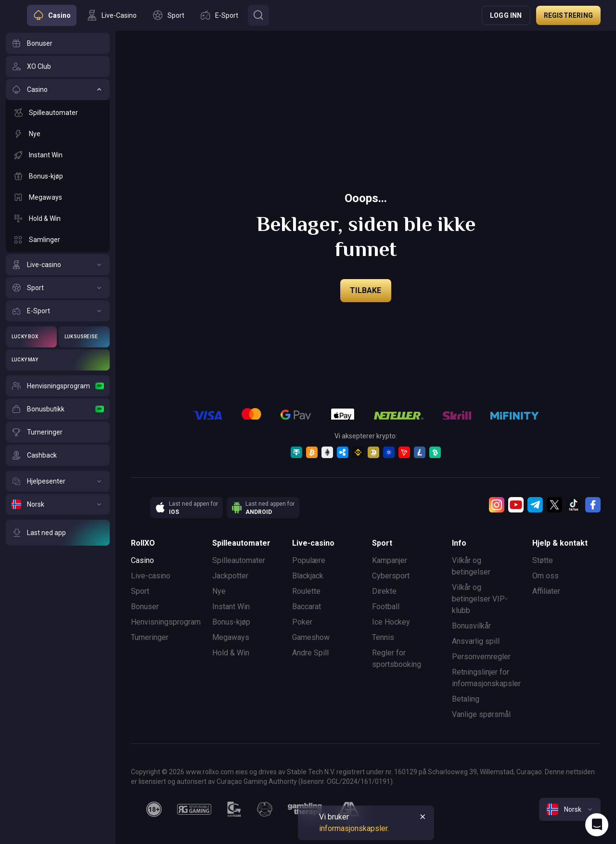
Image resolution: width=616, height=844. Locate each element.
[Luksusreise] (84, 337)
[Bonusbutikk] (58, 409)
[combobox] (570, 809)
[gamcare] (234, 809)
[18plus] (154, 809)
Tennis (383, 637)
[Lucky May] (58, 360)
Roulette (306, 591)
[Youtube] (516, 505)
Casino (142, 560)
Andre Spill (310, 653)
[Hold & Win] (58, 218)
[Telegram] (535, 505)
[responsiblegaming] (194, 809)
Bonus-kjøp (231, 622)
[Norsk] (58, 504)
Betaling (466, 699)
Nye (219, 591)
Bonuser (145, 607)
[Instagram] (497, 505)
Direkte (384, 591)
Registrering (568, 15)
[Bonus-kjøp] (58, 176)
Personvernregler (481, 657)
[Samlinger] (58, 240)
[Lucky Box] (31, 337)
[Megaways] (58, 197)
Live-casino (151, 576)
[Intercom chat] (597, 825)
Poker (302, 622)
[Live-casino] (58, 265)
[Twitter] (554, 505)
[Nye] (58, 134)
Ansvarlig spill (476, 641)
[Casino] (58, 90)
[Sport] (58, 288)
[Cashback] (58, 455)
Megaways (231, 637)
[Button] (258, 15)
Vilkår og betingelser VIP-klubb (480, 599)
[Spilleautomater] (58, 113)
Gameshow (311, 637)
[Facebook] (593, 505)
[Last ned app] (58, 533)
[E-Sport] (58, 311)
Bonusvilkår (471, 626)
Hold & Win (231, 653)
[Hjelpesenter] (58, 481)
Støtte (543, 560)
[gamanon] (265, 809)
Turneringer (150, 637)
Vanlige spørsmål (481, 714)
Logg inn (506, 15)
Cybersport (391, 576)
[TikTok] (574, 505)
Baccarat (307, 607)
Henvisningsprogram (166, 622)
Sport (140, 591)
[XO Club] (58, 66)
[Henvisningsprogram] (58, 386)
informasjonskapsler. (354, 828)
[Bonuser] (58, 43)
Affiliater (546, 591)
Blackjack (308, 576)
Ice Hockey (391, 622)
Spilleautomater (239, 560)
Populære (309, 560)
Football (386, 607)
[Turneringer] (58, 432)
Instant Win (231, 607)
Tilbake (366, 290)
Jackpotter (230, 576)
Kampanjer (390, 560)
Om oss (545, 576)
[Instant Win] (58, 155)
